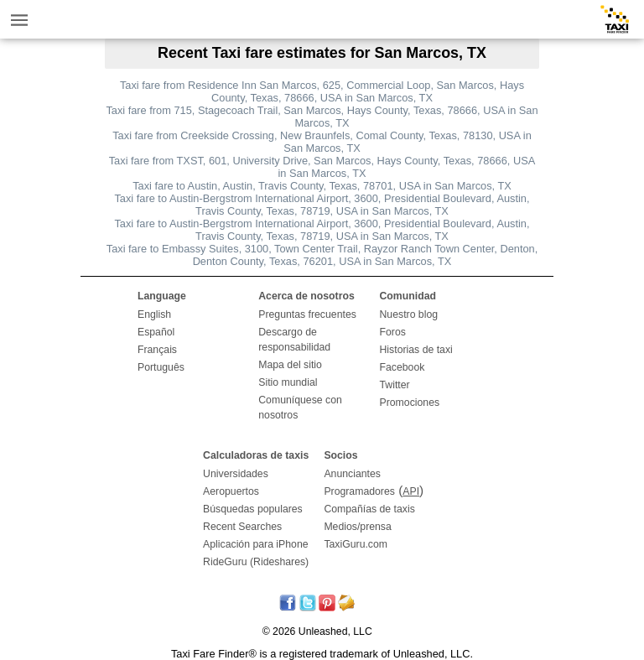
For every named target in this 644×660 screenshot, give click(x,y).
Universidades (236, 474)
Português (161, 367)
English (154, 314)
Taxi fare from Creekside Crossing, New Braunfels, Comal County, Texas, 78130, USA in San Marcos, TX (322, 142)
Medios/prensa (357, 527)
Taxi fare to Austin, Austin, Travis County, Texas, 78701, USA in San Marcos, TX (322, 186)
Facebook (402, 367)
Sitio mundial (288, 382)
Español (156, 332)
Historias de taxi (416, 350)
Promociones (410, 403)
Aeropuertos (231, 491)
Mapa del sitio (290, 365)
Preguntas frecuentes (307, 314)
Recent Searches (242, 527)
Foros (393, 332)
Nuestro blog (409, 314)
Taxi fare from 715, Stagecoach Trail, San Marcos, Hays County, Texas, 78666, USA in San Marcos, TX (322, 117)
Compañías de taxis (369, 509)
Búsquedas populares (253, 509)
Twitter (395, 385)
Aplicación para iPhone (255, 544)
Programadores (359, 491)
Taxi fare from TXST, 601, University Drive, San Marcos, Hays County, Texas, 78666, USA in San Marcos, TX (322, 167)
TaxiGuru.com (356, 544)
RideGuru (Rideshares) (256, 562)
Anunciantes (352, 474)
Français (157, 350)
